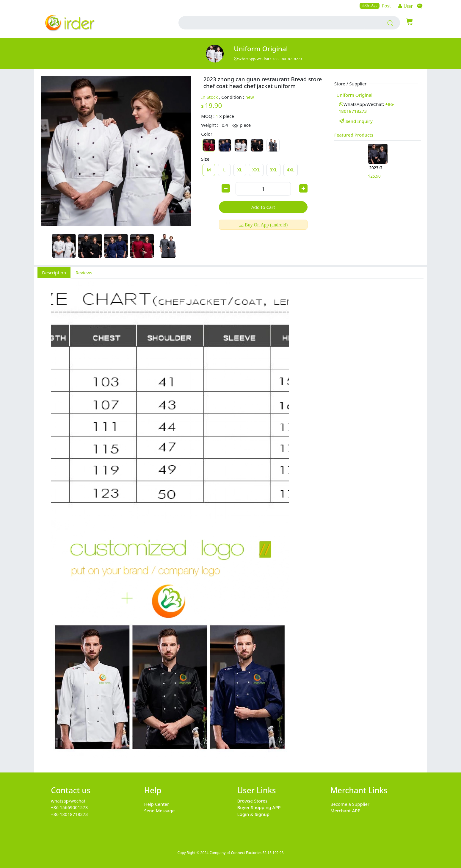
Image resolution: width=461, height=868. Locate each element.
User (407, 6)
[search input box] (275, 23)
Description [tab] (54, 273)
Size (205, 159)
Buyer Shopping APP (259, 807)
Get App (371, 5)
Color (207, 134)
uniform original (261, 49)
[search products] (390, 23)
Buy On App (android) (266, 225)
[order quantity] (263, 189)
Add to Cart (263, 207)
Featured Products (354, 135)
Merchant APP (345, 811)
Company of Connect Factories (235, 853)
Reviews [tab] (84, 273)
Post (386, 6)
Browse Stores (253, 801)
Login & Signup (254, 814)
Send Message (159, 811)
